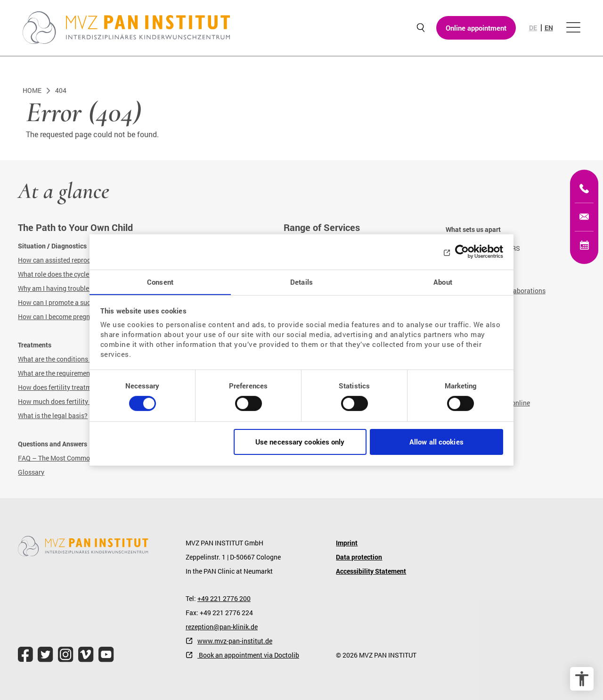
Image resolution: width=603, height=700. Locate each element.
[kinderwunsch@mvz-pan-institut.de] (584, 217)
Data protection (359, 557)
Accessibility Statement (371, 571)
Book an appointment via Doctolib (248, 655)
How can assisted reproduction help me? (78, 260)
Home (32, 90)
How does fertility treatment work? (69, 387)
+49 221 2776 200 (224, 598)
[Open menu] (573, 28)
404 (61, 90)
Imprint (347, 543)
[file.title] (25, 655)
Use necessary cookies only (300, 442)
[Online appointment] (584, 245)
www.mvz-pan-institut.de (235, 641)
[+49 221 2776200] (584, 189)
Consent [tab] (160, 281)
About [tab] (443, 281)
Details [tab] (301, 281)
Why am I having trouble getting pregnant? (81, 288)
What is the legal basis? (53, 416)
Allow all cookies (436, 442)
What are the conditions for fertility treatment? (86, 359)
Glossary (31, 472)
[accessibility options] (582, 679)
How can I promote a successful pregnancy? (83, 302)
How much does (42, 401)
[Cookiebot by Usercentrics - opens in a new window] (462, 251)
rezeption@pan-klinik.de (222, 627)
